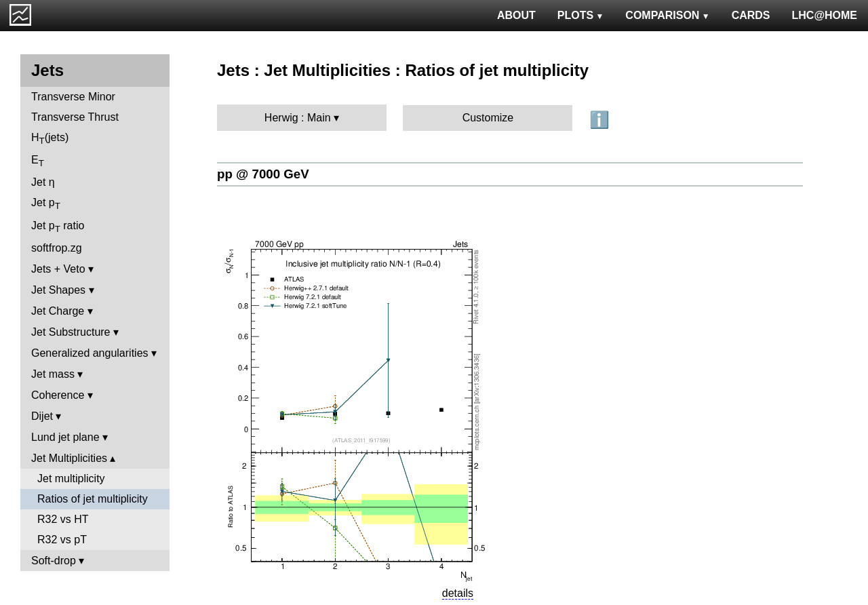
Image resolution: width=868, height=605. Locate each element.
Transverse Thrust (75, 117)
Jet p (46, 204)
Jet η (43, 182)
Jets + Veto (58, 269)
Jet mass (53, 374)
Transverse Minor (73, 97)
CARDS (751, 15)
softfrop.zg (57, 248)
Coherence (58, 395)
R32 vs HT (63, 519)
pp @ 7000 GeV (263, 174)
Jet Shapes (58, 290)
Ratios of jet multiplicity (93, 499)
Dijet (42, 416)
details (458, 593)
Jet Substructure (71, 332)
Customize (488, 118)
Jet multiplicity (71, 479)
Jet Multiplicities (69, 458)
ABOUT (516, 15)
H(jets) (50, 139)
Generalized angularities (90, 353)
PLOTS (581, 15)
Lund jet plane (65, 437)
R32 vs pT (62, 540)
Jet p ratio (58, 227)
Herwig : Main (298, 118)
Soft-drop (54, 561)
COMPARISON (667, 15)
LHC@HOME (825, 15)
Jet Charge (58, 311)
